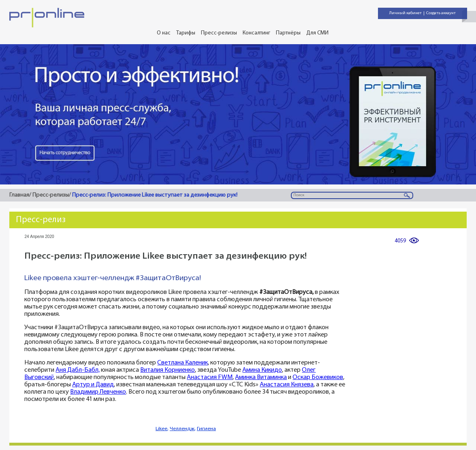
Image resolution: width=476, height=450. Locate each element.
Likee (161, 429)
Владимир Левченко (98, 392)
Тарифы (186, 33)
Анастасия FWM (210, 378)
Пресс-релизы (219, 33)
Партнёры (288, 33)
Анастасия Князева (287, 385)
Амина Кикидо (262, 370)
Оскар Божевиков (318, 378)
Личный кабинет (406, 13)
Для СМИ (317, 33)
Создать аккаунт (441, 13)
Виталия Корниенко (168, 370)
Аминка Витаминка (261, 378)
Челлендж (182, 429)
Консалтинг (256, 33)
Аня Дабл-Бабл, (78, 370)
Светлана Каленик (183, 363)
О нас (164, 33)
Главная (19, 195)
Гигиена (206, 429)
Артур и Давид (93, 385)
